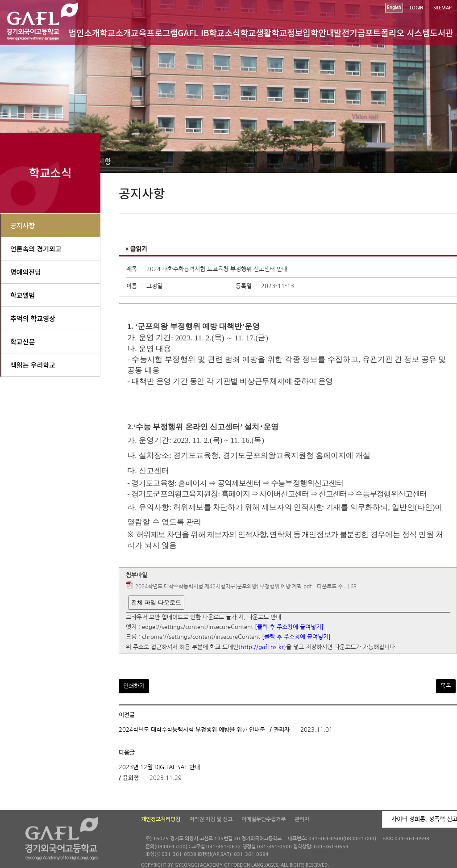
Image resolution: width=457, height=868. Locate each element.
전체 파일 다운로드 (156, 602)
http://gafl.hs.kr (262, 647)
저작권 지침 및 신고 (211, 819)
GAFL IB (193, 32)
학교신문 (23, 342)
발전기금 (349, 32)
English (394, 7)
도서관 (441, 32)
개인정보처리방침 (161, 819)
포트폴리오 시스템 (397, 32)
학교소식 (225, 32)
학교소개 (116, 32)
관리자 (302, 819)
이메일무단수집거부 (264, 819)
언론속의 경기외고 (36, 249)
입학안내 (318, 32)
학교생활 (256, 32)
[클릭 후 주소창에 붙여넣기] (289, 627)
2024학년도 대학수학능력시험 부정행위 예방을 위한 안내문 (192, 730)
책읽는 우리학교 (33, 365)
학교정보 (287, 32)
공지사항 (23, 225)
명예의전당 (26, 272)
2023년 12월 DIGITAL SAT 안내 (159, 767)
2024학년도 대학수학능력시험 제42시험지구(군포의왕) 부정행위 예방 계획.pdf (223, 587)
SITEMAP (442, 8)
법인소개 (84, 32)
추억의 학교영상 (33, 318)
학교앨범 (23, 295)
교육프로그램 (154, 32)
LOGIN (416, 8)
